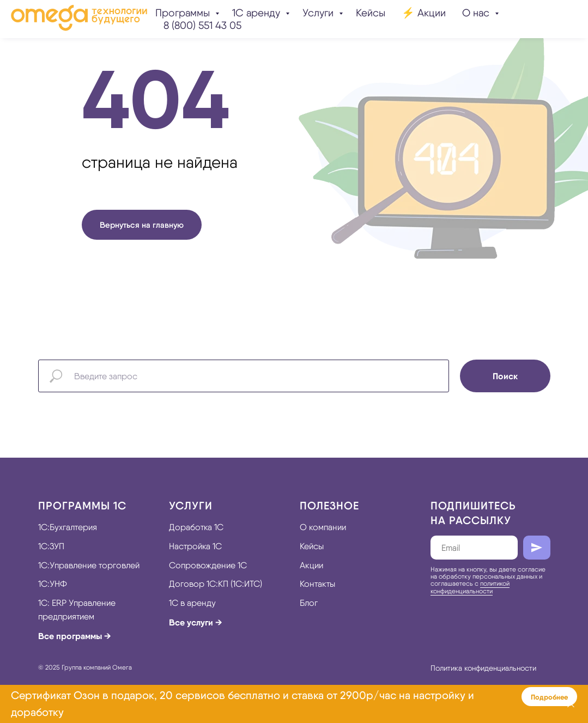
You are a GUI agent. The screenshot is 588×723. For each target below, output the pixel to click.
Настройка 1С (195, 546)
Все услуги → (196, 622)
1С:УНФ (53, 584)
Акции (311, 565)
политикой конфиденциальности (470, 587)
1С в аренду (192, 603)
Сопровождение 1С (208, 565)
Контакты (317, 584)
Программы (184, 13)
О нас (477, 13)
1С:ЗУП (51, 546)
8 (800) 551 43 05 (202, 25)
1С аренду (257, 13)
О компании (323, 527)
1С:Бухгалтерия (68, 527)
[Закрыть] (571, 704)
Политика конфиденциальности (483, 668)
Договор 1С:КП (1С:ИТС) (216, 584)
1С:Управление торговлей (89, 565)
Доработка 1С (196, 527)
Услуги (319, 13)
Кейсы (371, 13)
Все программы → (75, 636)
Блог (309, 603)
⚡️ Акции (424, 13)
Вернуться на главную (142, 225)
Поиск (505, 376)
